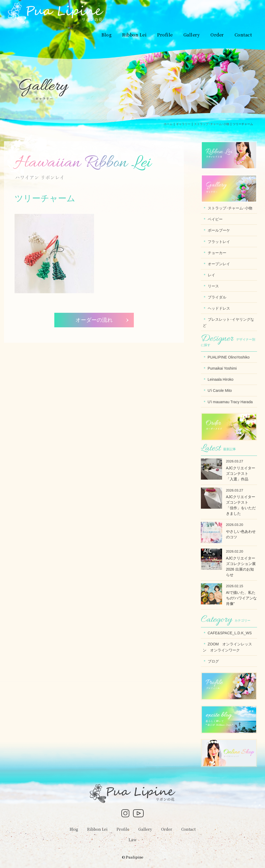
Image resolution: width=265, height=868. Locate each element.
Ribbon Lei (97, 829)
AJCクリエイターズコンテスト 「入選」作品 (241, 474)
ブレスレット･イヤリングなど (228, 322)
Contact (188, 829)
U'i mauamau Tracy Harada (230, 402)
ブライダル (217, 297)
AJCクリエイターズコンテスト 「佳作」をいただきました (241, 505)
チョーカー (217, 253)
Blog (74, 829)
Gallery (145, 829)
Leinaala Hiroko (221, 379)
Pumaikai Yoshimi (222, 368)
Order (167, 829)
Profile (123, 829)
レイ (211, 275)
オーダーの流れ (94, 320)
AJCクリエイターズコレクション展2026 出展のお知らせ (241, 566)
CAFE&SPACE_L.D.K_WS (230, 633)
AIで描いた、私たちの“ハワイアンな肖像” (242, 598)
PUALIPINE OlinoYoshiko (229, 357)
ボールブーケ (219, 230)
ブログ (213, 661)
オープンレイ (219, 264)
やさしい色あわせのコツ (241, 534)
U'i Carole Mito (220, 391)
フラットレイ (219, 242)
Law (133, 840)
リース (213, 286)
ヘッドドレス (219, 308)
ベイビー (215, 219)
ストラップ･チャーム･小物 (230, 208)
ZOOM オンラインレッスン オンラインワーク (228, 647)
